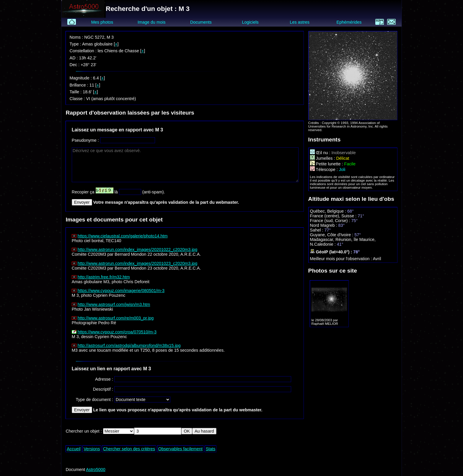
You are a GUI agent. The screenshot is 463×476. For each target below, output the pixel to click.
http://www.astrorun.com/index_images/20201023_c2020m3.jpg (138, 263)
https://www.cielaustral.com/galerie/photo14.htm (123, 236)
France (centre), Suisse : (334, 216)
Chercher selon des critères (129, 449)
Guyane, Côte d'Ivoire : (332, 235)
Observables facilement (180, 449)
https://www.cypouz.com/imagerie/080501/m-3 (121, 291)
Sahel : (317, 230)
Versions (92, 449)
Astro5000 (96, 470)
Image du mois (151, 22)
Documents (201, 22)
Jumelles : (323, 158)
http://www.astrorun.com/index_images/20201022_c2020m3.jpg (138, 250)
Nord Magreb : (324, 225)
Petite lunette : (327, 164)
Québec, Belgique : (329, 211)
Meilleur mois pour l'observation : (341, 259)
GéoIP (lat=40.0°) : (332, 252)
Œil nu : (321, 153)
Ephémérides (349, 22)
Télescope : (325, 169)
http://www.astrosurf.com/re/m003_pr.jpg (116, 318)
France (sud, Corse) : (331, 221)
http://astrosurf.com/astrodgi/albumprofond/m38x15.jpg (129, 345)
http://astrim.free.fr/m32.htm (104, 277)
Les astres (300, 22)
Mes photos (102, 22)
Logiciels (250, 22)
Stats (211, 449)
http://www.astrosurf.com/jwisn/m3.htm (114, 304)
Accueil (74, 449)
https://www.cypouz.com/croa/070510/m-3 (117, 332)
